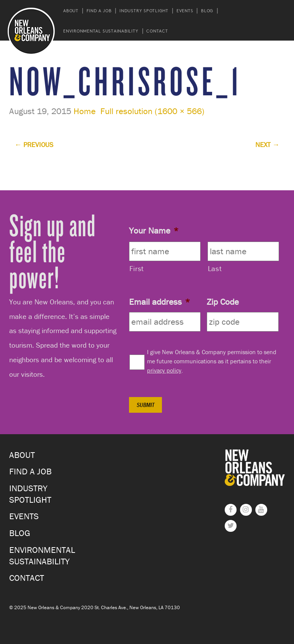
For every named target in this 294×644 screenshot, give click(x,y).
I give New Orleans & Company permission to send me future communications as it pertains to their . (212, 361)
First (137, 268)
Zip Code (223, 302)
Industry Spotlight (144, 11)
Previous (34, 145)
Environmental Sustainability (101, 31)
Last (215, 268)
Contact (157, 31)
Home (85, 111)
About (71, 11)
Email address (159, 302)
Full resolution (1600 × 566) (152, 111)
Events (185, 11)
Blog (207, 11)
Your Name (154, 230)
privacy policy (164, 370)
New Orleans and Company (31, 31)
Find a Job (99, 11)
